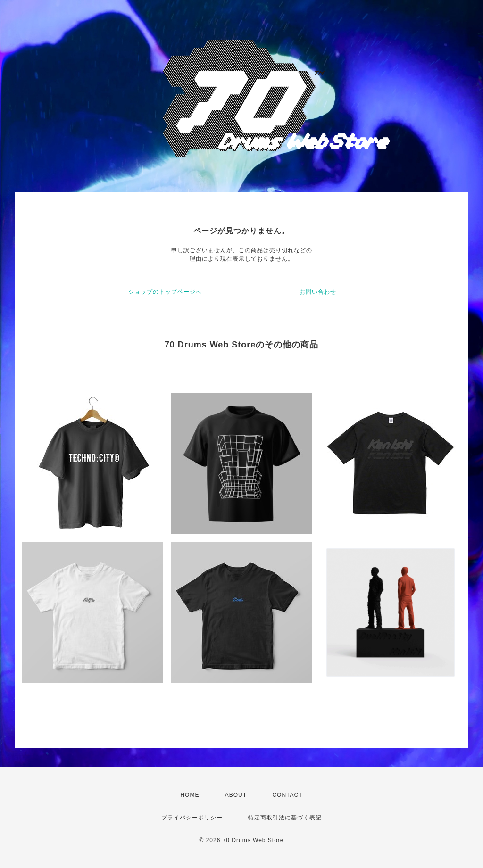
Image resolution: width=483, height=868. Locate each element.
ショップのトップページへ (165, 292)
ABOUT (236, 795)
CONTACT (287, 795)
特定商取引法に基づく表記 (285, 818)
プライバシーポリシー (192, 818)
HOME (190, 795)
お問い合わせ (318, 292)
